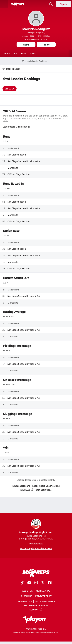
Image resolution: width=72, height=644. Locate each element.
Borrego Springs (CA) (36, 33)
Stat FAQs (27, 490)
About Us (27, 591)
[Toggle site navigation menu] (4, 4)
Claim (26, 45)
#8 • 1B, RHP (36, 40)
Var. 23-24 (10, 89)
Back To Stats (11, 69)
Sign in (63, 4)
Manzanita (13, 168)
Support (36, 610)
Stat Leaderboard (21, 486)
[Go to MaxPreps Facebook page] (50, 583)
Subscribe (26, 596)
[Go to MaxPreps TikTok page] (22, 583)
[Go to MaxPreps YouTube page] (29, 583)
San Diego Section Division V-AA (24, 161)
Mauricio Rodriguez (36, 29)
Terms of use (24, 601)
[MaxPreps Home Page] (23, 61)
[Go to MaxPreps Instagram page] (36, 583)
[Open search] (51, 4)
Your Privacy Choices (36, 605)
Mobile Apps (43, 591)
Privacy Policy (43, 596)
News (33, 53)
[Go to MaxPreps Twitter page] (43, 583)
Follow (46, 45)
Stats (24, 53)
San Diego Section (17, 155)
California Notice (45, 601)
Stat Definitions (44, 490)
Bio (16, 53)
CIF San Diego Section (19, 174)
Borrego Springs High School (36, 526)
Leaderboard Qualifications (16, 127)
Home (7, 53)
